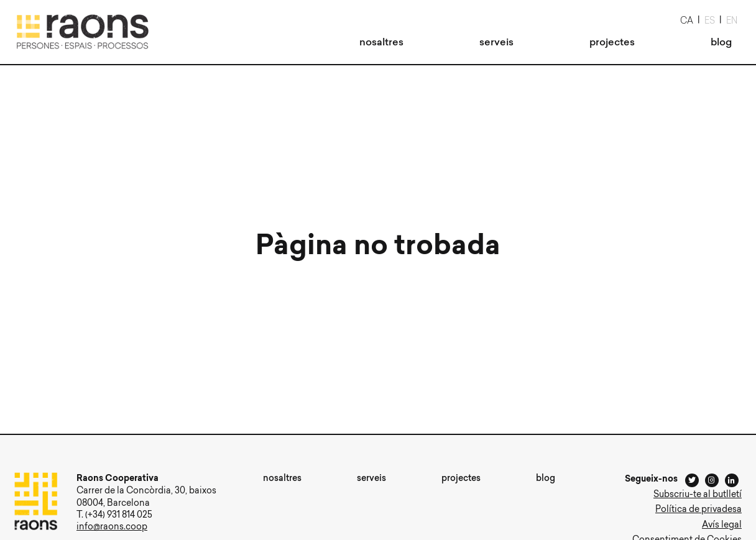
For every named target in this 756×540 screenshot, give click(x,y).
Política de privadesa (698, 510)
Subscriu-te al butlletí (698, 495)
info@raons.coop (112, 528)
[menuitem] (381, 43)
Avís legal (722, 526)
